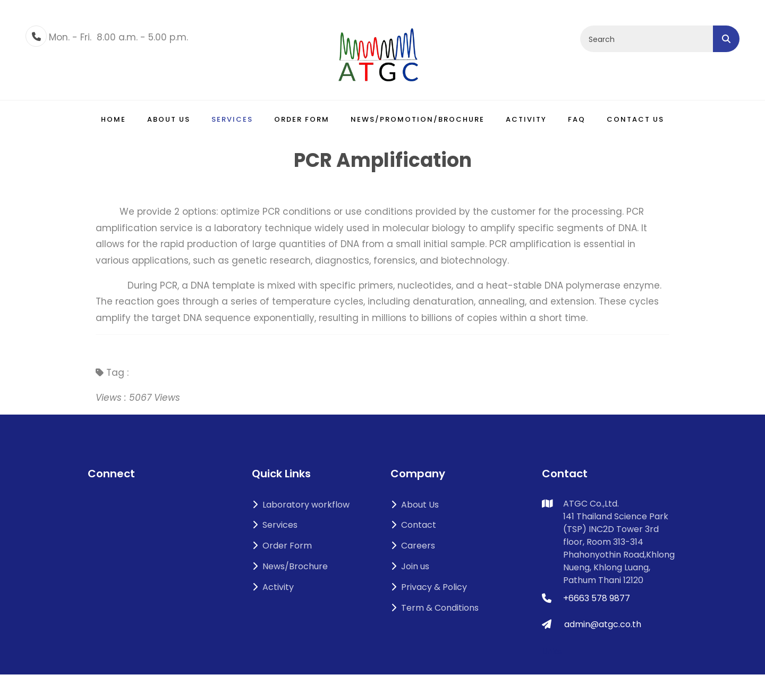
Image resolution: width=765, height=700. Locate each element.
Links (552, 651)
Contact (413, 525)
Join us (410, 566)
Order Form (302, 119)
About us (169, 119)
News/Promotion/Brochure (418, 119)
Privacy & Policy (429, 587)
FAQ (577, 119)
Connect (111, 474)
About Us (415, 505)
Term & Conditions (435, 608)
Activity (526, 119)
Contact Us (635, 119)
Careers (413, 546)
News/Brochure (290, 566)
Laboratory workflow (301, 505)
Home (113, 119)
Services (232, 119)
